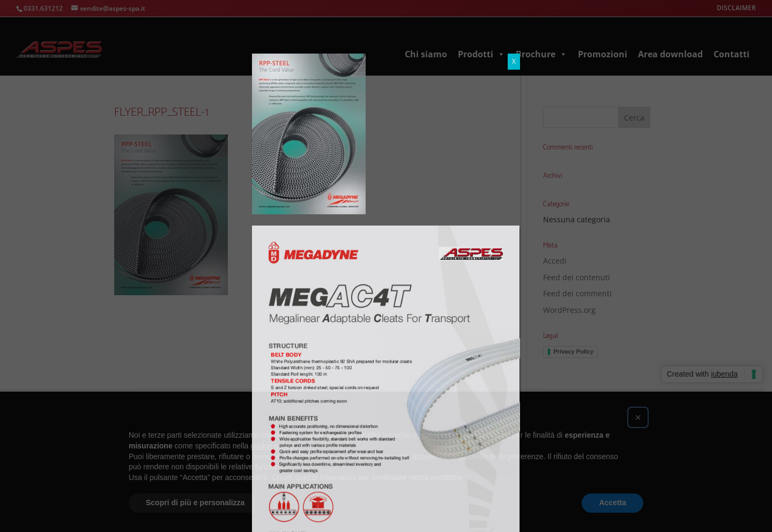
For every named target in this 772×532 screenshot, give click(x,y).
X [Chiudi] (514, 8)
